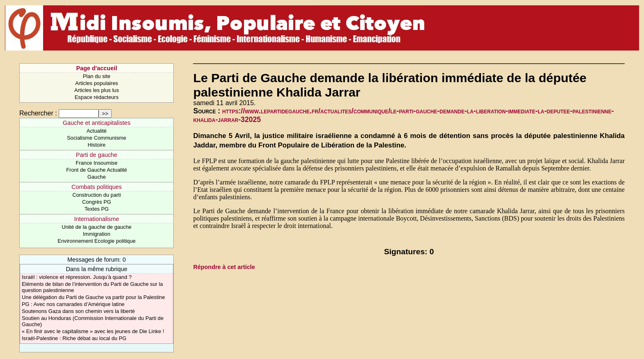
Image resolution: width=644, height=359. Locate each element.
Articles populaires (97, 83)
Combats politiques (97, 187)
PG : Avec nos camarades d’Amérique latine (73, 304)
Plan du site (97, 76)
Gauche (97, 177)
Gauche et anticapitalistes (97, 123)
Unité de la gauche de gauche (97, 227)
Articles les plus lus (97, 90)
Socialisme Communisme (97, 138)
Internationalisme (97, 219)
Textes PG (97, 209)
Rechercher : (38, 113)
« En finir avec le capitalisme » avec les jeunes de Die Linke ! (93, 331)
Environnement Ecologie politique (97, 241)
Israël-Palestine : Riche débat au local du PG (74, 338)
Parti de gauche (97, 155)
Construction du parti (97, 195)
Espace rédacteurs (97, 97)
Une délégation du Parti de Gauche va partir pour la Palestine (93, 297)
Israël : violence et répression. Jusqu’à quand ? (77, 277)
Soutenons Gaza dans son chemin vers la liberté (78, 311)
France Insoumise (97, 163)
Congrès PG (97, 202)
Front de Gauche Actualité (97, 170)
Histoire (96, 145)
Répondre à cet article (224, 267)
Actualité (97, 131)
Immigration (97, 234)
